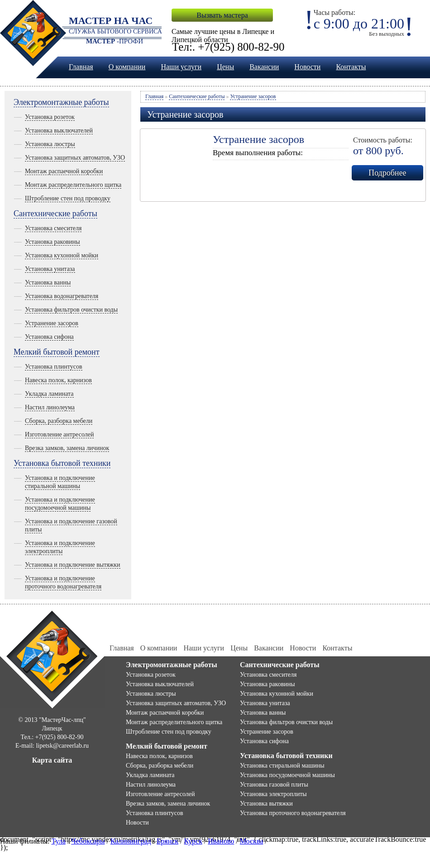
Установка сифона (49, 337)
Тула (58, 841)
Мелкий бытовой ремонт (57, 352)
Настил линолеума (50, 407)
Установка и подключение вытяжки (73, 565)
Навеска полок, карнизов (58, 380)
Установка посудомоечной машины (287, 775)
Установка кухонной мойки (62, 255)
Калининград (131, 841)
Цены (225, 67)
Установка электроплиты (273, 794)
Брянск (167, 841)
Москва (252, 841)
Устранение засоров (52, 323)
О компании (127, 67)
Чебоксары (88, 841)
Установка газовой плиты (274, 785)
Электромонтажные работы (61, 102)
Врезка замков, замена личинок (67, 448)
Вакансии (264, 67)
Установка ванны (48, 282)
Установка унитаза (50, 269)
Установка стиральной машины (282, 766)
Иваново (221, 841)
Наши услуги (181, 67)
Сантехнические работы (55, 213)
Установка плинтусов (54, 367)
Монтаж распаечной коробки (64, 171)
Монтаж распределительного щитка (73, 185)
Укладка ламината (49, 394)
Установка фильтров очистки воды (71, 310)
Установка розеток (50, 117)
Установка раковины (53, 242)
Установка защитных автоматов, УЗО (75, 158)
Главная (81, 67)
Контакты (351, 67)
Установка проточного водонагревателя (293, 813)
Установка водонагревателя (62, 296)
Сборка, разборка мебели (59, 421)
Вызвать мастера (222, 15)
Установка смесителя (53, 228)
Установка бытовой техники (62, 463)
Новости (307, 67)
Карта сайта (52, 760)
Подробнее (387, 173)
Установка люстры (50, 144)
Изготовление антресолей (59, 434)
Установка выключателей (59, 130)
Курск (193, 841)
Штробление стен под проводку (68, 198)
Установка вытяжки (266, 804)
